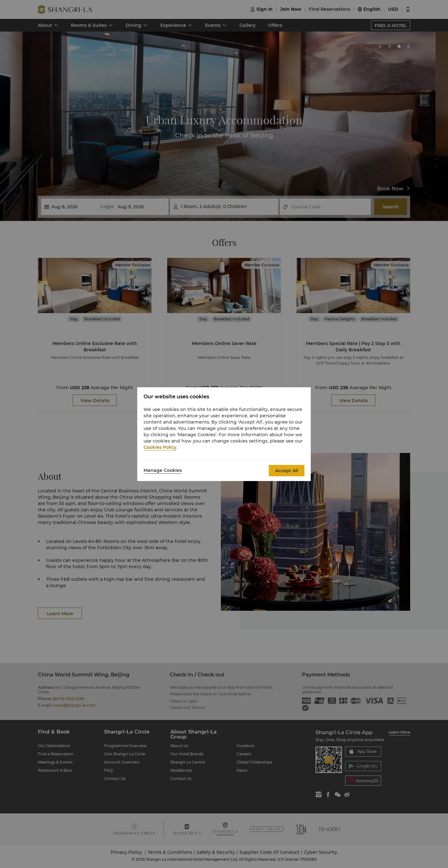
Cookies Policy (160, 447)
